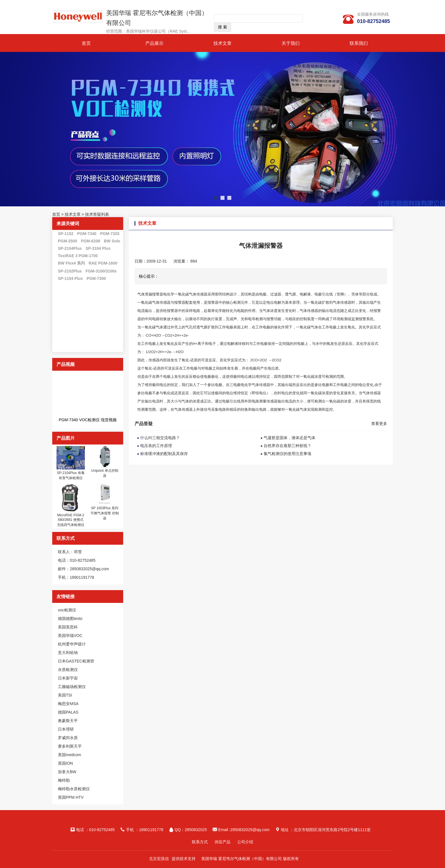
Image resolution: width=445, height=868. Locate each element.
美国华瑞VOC (70, 636)
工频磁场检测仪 (72, 687)
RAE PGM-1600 (103, 263)
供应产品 (222, 842)
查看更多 (379, 423)
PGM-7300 (96, 278)
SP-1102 (66, 234)
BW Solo (112, 241)
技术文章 (222, 43)
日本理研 (66, 729)
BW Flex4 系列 (71, 263)
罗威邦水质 (68, 738)
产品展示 (154, 43)
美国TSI (65, 695)
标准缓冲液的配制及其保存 (164, 454)
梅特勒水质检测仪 (74, 789)
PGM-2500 (68, 241)
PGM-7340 (87, 234)
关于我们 (291, 43)
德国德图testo (70, 618)
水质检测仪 (68, 670)
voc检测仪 (67, 610)
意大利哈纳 (68, 653)
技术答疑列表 (97, 214)
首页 (86, 43)
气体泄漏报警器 (150, 294)
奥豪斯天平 (68, 721)
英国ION (65, 763)
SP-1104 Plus (70, 278)
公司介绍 (245, 842)
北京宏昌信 (159, 859)
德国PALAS (68, 712)
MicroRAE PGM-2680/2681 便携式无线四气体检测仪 (71, 520)
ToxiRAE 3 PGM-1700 (78, 256)
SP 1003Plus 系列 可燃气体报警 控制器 (105, 513)
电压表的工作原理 (156, 446)
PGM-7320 (110, 234)
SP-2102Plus (70, 271)
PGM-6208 (91, 241)
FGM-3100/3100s (101, 271)
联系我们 (359, 43)
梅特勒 (64, 780)
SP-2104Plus (70, 248)
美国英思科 (68, 627)
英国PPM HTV (71, 797)
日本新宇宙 (68, 678)
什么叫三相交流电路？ (160, 438)
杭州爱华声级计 (72, 644)
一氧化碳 (182, 294)
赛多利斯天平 (70, 746)
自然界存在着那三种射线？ (287, 446)
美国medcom (70, 755)
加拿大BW (67, 772)
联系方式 (200, 842)
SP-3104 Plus (98, 248)
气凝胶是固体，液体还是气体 (289, 438)
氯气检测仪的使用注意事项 (287, 454)
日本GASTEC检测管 (76, 661)
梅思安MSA (68, 704)
